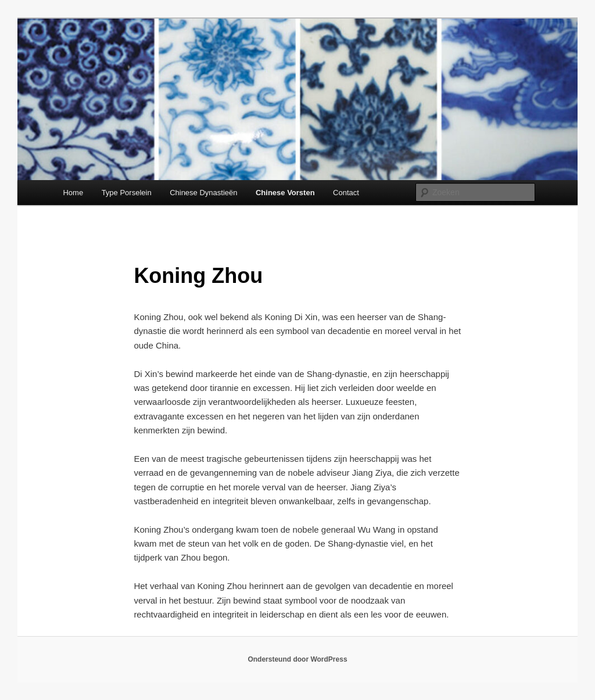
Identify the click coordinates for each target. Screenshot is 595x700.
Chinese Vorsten (285, 193)
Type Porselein (127, 193)
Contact (346, 193)
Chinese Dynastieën (203, 193)
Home (73, 193)
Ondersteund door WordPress (297, 659)
